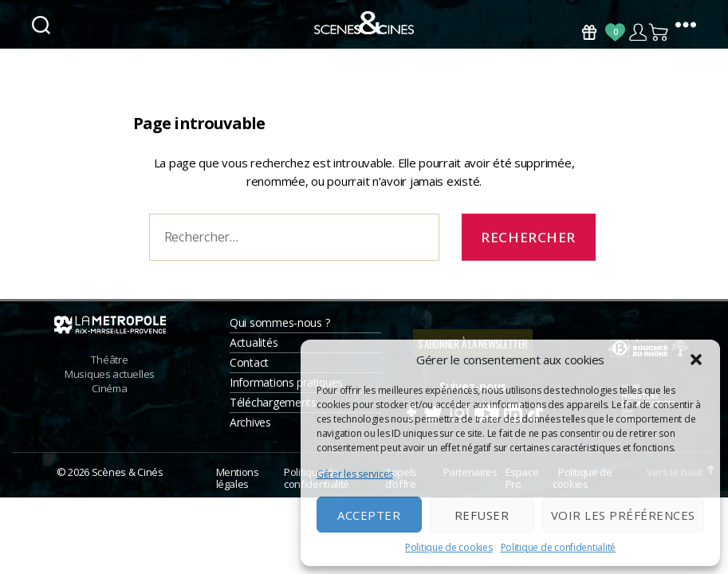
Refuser (482, 515)
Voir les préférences (623, 515)
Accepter (369, 515)
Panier (659, 32)
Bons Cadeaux (589, 32)
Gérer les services (355, 474)
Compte (637, 32)
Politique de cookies (449, 547)
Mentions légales (238, 499)
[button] (696, 360)
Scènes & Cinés (128, 492)
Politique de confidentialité (558, 547)
